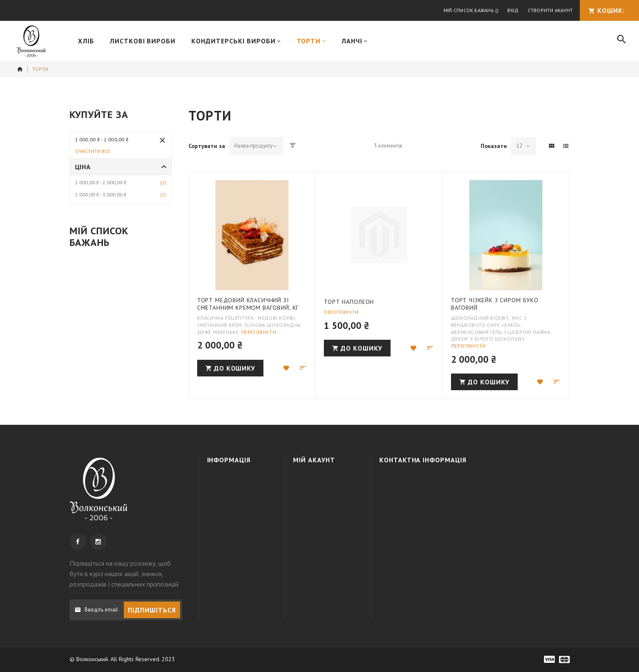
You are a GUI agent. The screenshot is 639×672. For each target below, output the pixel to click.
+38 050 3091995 (444, 496)
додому (20, 69)
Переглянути (259, 332)
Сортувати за (207, 146)
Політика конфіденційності (241, 522)
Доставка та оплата (232, 499)
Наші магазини (235, 541)
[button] (286, 368)
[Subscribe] (152, 610)
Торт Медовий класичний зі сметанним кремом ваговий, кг (248, 304)
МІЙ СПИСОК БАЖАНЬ (327, 510)
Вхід (513, 10)
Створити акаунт (550, 10)
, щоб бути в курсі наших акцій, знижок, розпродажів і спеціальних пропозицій (124, 574)
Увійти (310, 480)
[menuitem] (86, 41)
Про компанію (235, 480)
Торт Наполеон (349, 302)
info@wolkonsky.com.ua (446, 526)
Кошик (310, 495)
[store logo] (31, 41)
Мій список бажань (471, 10)
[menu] (338, 41)
